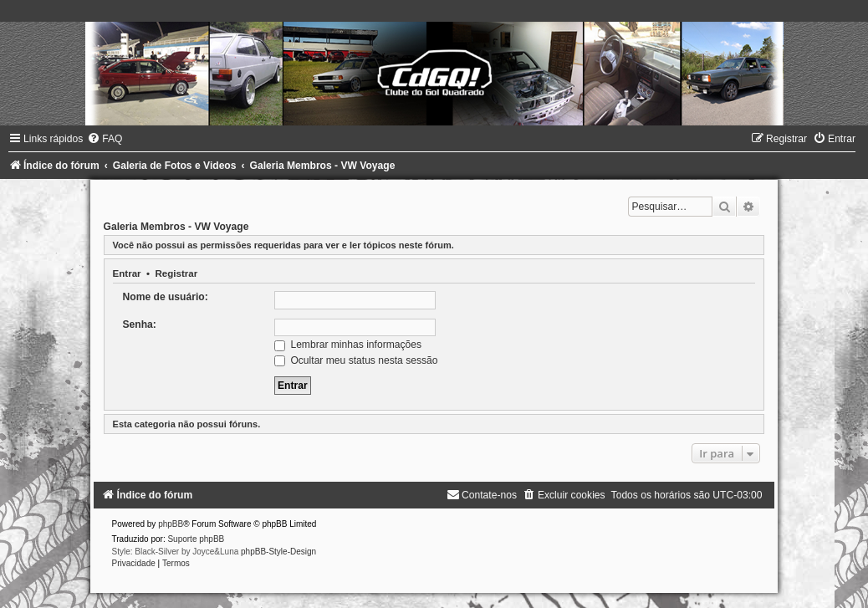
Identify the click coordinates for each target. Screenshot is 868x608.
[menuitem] (105, 139)
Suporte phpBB (196, 539)
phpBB (171, 524)
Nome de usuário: (166, 297)
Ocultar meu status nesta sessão (356, 360)
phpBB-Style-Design (278, 552)
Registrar (176, 273)
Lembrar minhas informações (348, 345)
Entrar (127, 273)
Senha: (140, 324)
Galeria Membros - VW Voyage (176, 227)
